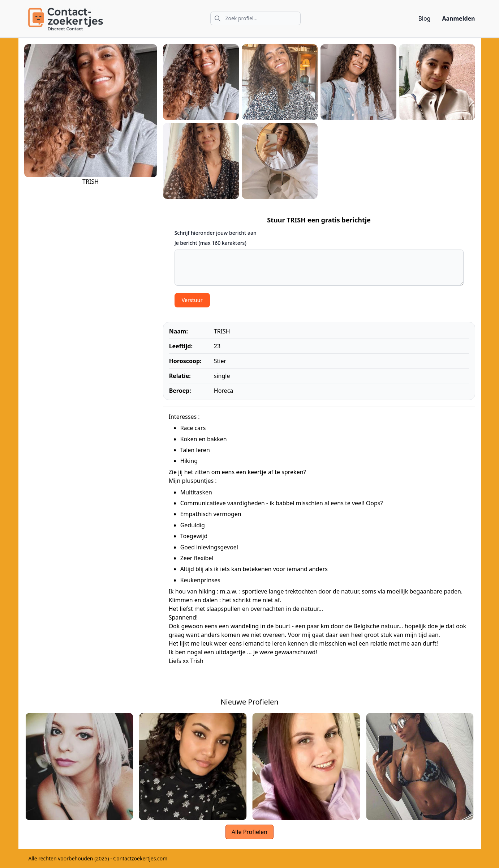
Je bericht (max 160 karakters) (210, 243)
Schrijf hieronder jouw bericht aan (216, 233)
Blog (424, 18)
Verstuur (192, 300)
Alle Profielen (249, 832)
